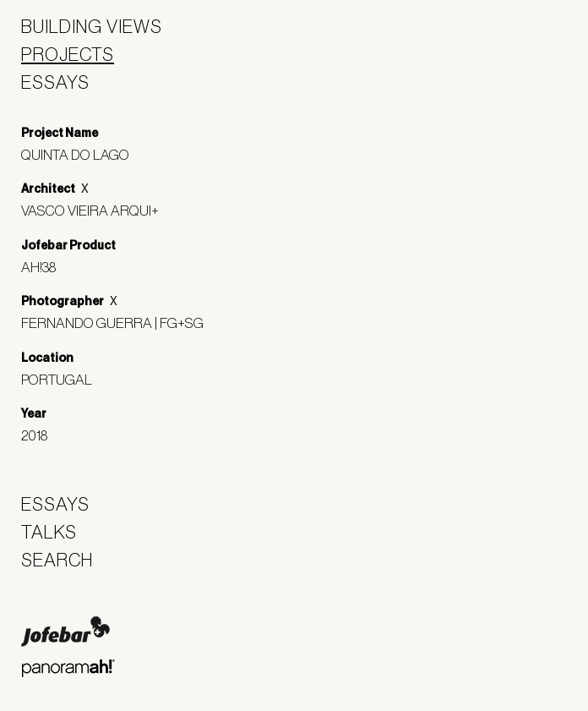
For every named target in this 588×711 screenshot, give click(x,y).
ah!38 (45, 267)
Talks (49, 532)
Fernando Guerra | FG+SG (119, 323)
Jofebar (65, 632)
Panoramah (68, 668)
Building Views (92, 26)
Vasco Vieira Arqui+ (96, 210)
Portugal (63, 379)
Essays (55, 82)
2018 (41, 435)
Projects (68, 54)
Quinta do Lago (82, 154)
